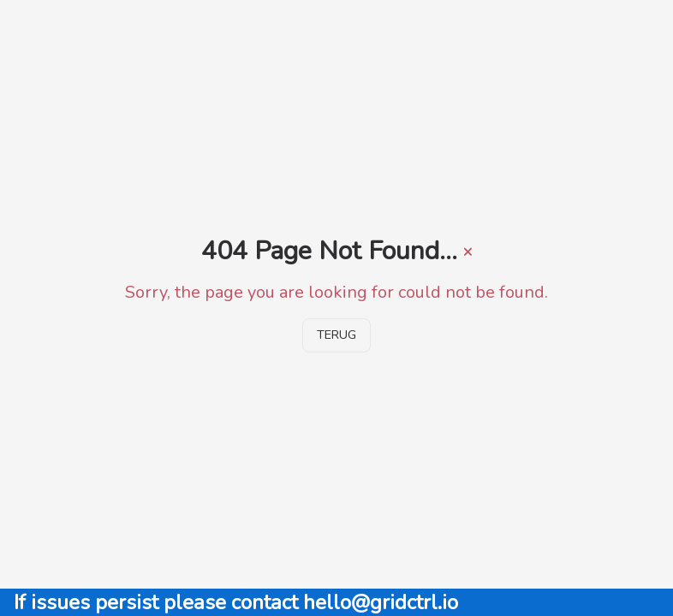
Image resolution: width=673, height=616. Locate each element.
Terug (336, 335)
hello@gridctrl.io (381, 602)
